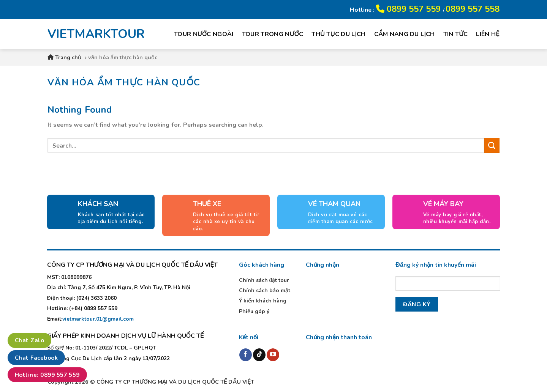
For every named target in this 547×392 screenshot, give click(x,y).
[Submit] (492, 145)
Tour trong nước (273, 34)
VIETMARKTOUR (91, 34)
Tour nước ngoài (204, 34)
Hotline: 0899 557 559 (47, 375)
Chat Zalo (29, 340)
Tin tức (456, 34)
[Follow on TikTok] (259, 355)
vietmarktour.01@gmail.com (98, 319)
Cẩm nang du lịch (405, 34)
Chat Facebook (36, 358)
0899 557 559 (409, 9)
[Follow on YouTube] (273, 355)
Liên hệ (488, 34)
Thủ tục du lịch (338, 34)
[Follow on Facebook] (246, 355)
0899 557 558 (473, 9)
